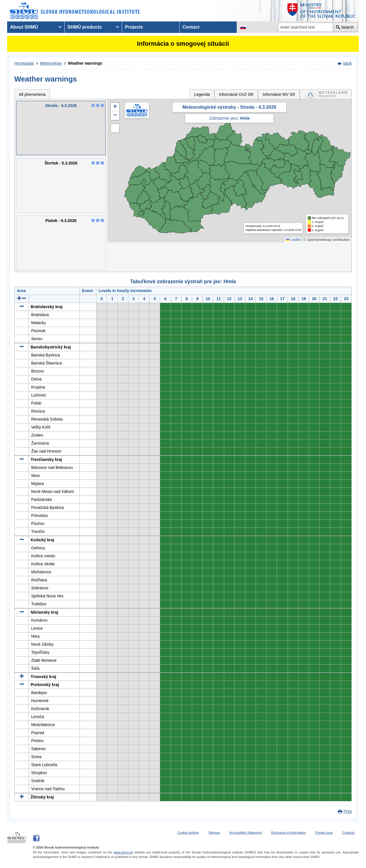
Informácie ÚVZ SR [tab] (236, 94)
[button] (115, 107)
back (347, 63)
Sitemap (214, 833)
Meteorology (51, 63)
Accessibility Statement (245, 833)
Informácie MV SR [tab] (279, 94)
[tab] (326, 94)
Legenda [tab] (202, 94)
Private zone (324, 833)
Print (348, 811)
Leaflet (293, 240)
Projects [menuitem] (134, 27)
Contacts (348, 833)
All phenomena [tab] (32, 94)
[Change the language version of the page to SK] (243, 27)
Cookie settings (188, 833)
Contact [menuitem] (191, 27)
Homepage (24, 63)
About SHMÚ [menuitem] (24, 27)
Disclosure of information (288, 833)
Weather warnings (85, 63)
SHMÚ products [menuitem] (85, 27)
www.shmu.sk (123, 852)
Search (347, 27)
